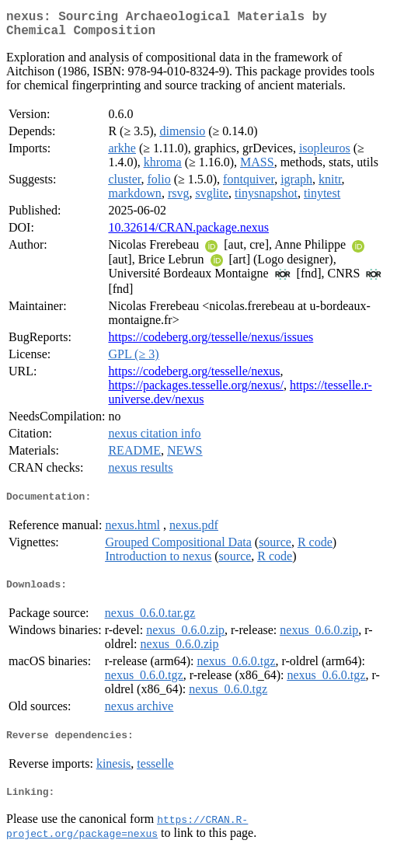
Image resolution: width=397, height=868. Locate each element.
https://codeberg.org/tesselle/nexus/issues (211, 343)
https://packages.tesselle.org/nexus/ (195, 391)
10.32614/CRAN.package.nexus (188, 234)
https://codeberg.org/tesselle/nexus (194, 377)
